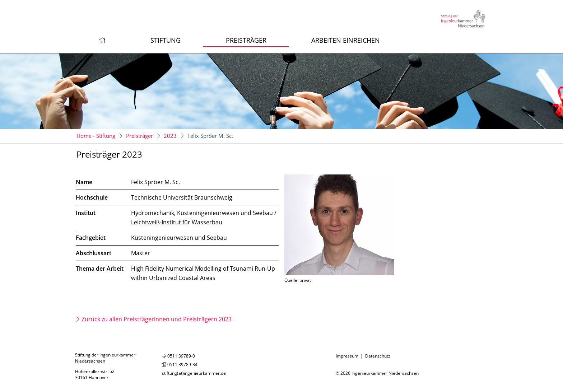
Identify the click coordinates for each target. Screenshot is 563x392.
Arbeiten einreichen (346, 40)
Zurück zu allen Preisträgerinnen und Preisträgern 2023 (157, 319)
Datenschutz (378, 356)
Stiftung (166, 40)
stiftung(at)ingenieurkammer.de (194, 373)
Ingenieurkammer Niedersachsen (385, 373)
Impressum (347, 356)
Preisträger (246, 40)
